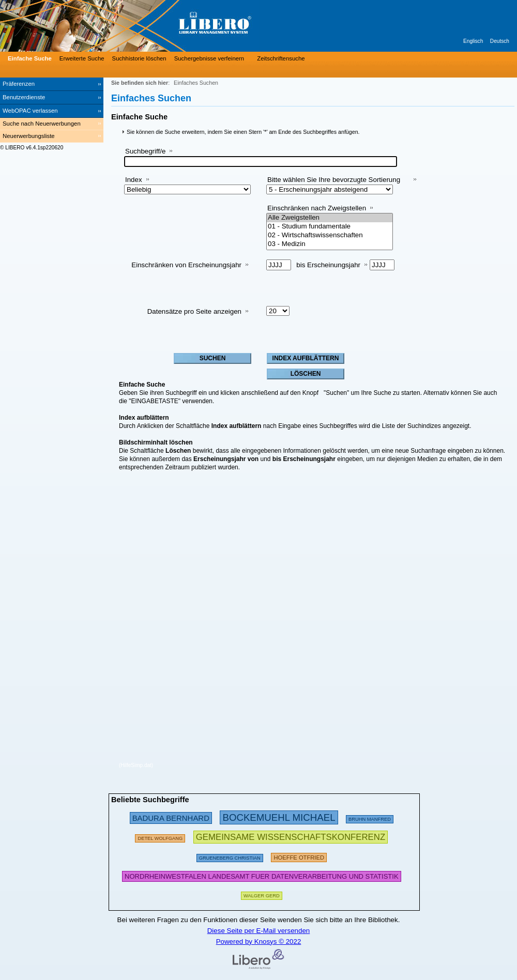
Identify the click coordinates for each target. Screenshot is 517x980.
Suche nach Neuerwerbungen (42, 124)
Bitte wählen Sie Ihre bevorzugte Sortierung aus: (334, 184)
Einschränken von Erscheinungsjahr (186, 265)
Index (134, 180)
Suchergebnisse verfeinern (209, 58)
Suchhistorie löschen (139, 58)
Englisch (473, 41)
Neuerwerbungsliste (29, 136)
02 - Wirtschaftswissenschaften (330, 235)
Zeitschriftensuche (281, 58)
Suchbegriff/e (145, 151)
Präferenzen (19, 84)
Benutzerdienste (24, 97)
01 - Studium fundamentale (330, 227)
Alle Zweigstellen (330, 218)
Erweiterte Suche (82, 58)
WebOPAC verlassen (30, 111)
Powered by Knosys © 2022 (259, 941)
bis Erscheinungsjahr (328, 265)
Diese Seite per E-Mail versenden (259, 931)
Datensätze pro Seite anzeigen (194, 311)
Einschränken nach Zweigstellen (317, 208)
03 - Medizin (330, 244)
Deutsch (500, 41)
